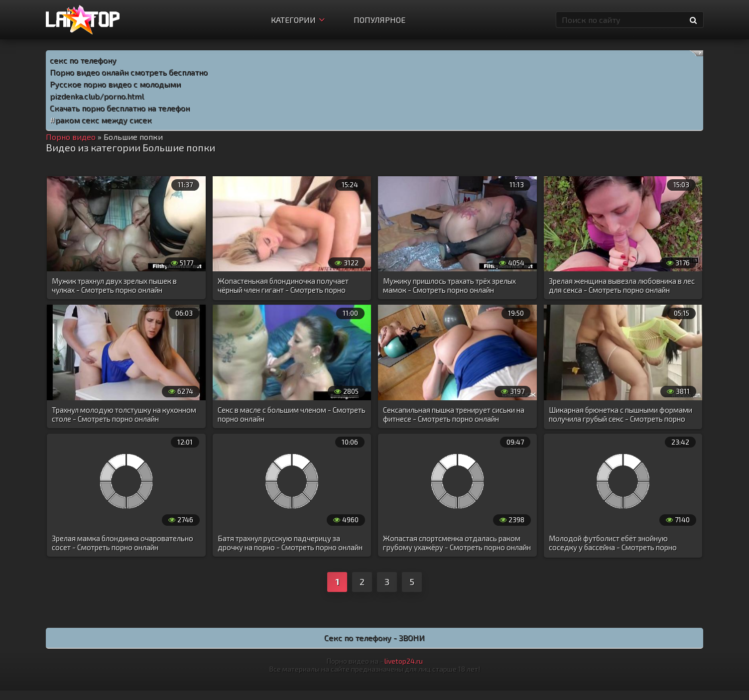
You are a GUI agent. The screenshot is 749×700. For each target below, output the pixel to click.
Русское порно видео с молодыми (115, 84)
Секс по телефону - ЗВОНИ (374, 638)
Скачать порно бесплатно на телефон (120, 108)
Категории (298, 20)
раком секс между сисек (104, 120)
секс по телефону (83, 60)
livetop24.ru (404, 661)
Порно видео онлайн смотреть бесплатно (129, 72)
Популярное (379, 20)
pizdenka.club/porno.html (97, 96)
